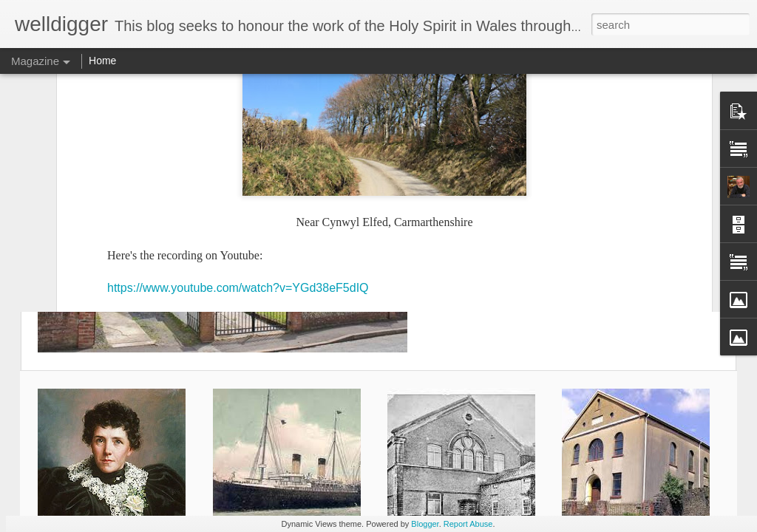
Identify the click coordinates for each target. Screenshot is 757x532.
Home (102, 61)
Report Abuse (468, 524)
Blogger (425, 524)
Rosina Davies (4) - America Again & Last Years (570, 127)
